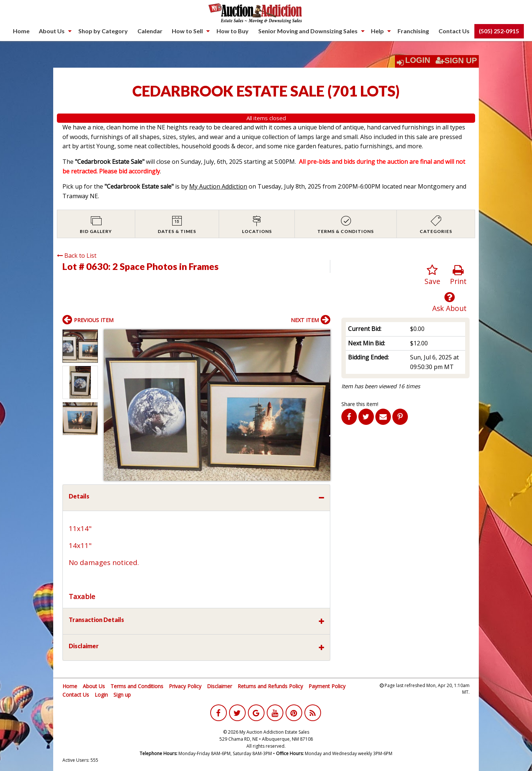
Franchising (413, 31)
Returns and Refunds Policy (270, 686)
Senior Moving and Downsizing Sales (308, 31)
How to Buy (233, 31)
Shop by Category (103, 31)
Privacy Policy (185, 686)
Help (377, 31)
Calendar (150, 31)
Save (432, 275)
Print (458, 275)
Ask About (449, 302)
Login (418, 60)
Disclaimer (219, 686)
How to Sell (187, 31)
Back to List (77, 256)
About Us (52, 31)
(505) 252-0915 (499, 31)
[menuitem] (21, 31)
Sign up (122, 695)
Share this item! (360, 404)
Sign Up (456, 61)
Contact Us (454, 31)
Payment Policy (327, 686)
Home (21, 31)
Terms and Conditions (137, 686)
